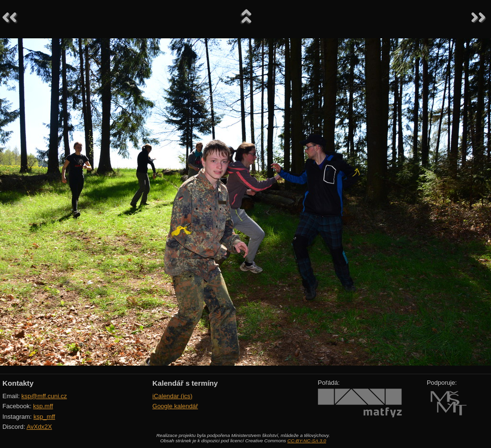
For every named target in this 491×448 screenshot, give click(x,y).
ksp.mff (43, 406)
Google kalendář (175, 406)
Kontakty (18, 383)
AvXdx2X (39, 427)
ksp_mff (44, 417)
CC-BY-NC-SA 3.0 (307, 441)
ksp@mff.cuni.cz (44, 396)
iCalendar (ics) (173, 396)
